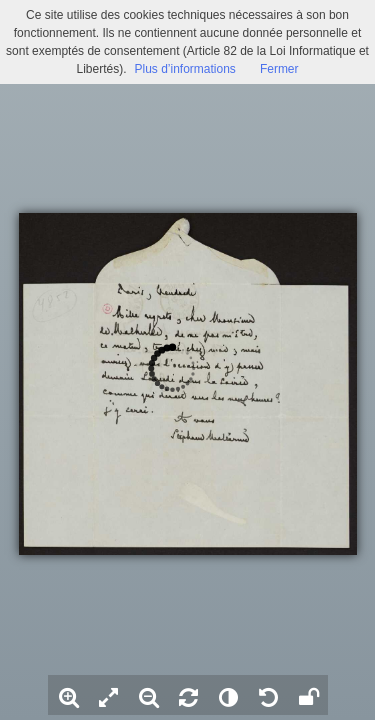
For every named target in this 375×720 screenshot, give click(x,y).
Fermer (279, 69)
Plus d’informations (184, 69)
